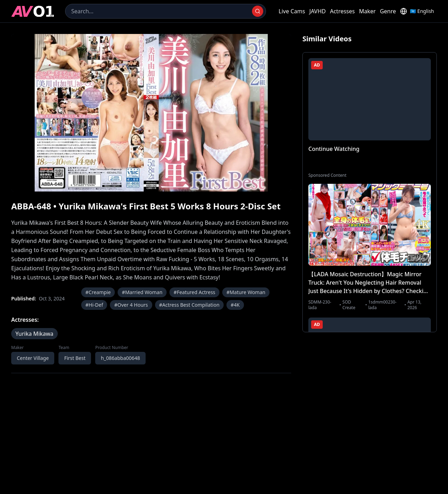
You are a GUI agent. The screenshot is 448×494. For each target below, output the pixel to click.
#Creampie (98, 292)
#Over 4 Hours (131, 305)
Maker (367, 11)
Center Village (33, 358)
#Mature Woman (246, 292)
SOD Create (349, 305)
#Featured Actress (194, 292)
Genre (388, 11)
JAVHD (318, 11)
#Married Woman (142, 292)
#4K (235, 305)
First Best (75, 358)
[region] (151, 113)
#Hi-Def (94, 305)
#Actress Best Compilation (190, 305)
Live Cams (292, 11)
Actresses (342, 11)
